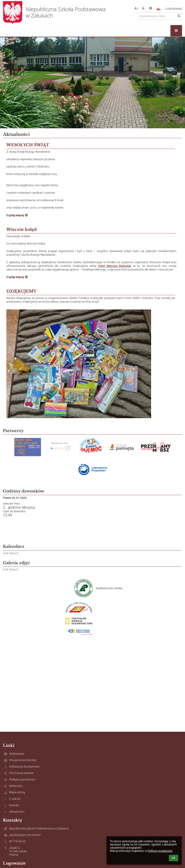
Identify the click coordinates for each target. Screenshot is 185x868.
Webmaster (17, 754)
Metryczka (16, 786)
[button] (159, 9)
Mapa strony (17, 792)
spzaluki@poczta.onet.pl (25, 835)
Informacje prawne (21, 773)
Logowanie (174, 9)
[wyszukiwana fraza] (160, 16)
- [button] (144, 8)
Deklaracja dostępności (24, 766)
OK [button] (174, 858)
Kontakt (14, 805)
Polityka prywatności (22, 779)
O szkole (15, 799)
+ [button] (136, 8)
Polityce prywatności (160, 851)
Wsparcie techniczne (23, 760)
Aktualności (17, 812)
